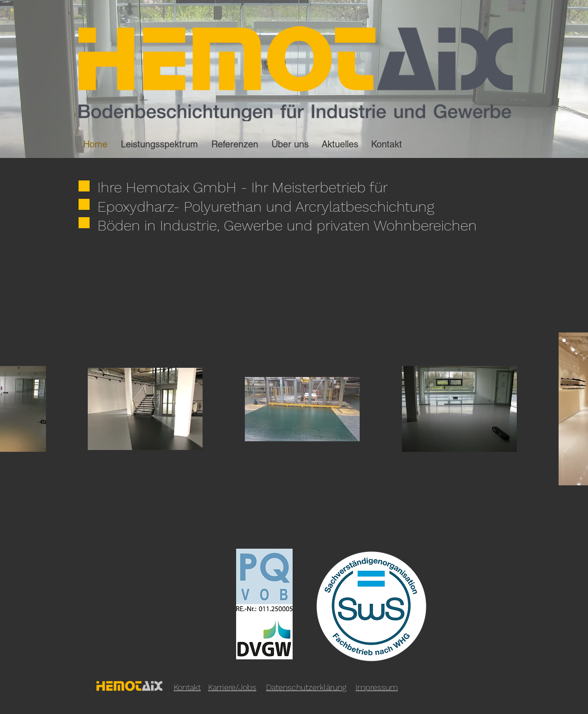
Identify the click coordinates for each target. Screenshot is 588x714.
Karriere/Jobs (232, 687)
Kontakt (187, 687)
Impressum (377, 687)
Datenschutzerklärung (306, 687)
